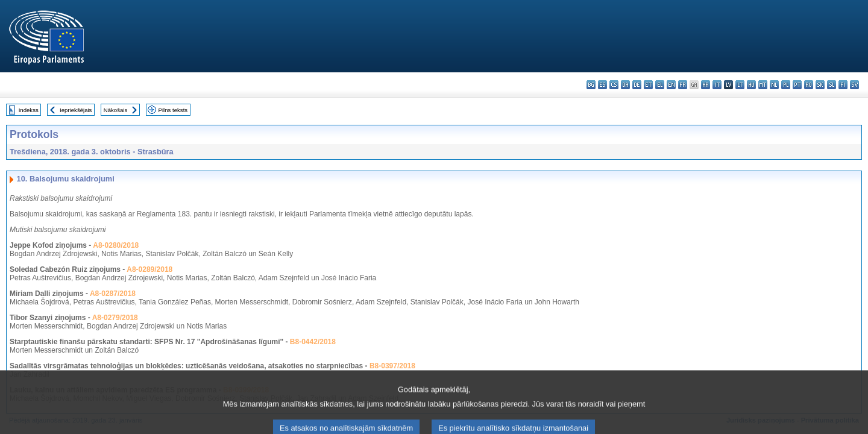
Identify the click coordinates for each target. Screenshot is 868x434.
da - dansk (625, 85)
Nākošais (115, 110)
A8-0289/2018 (149, 269)
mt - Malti (763, 85)
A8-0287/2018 (113, 294)
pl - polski (786, 85)
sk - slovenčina (820, 85)
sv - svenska (854, 85)
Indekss (29, 110)
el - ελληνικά (660, 85)
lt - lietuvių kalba (740, 85)
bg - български (591, 85)
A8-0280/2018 (116, 245)
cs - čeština (614, 85)
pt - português (797, 85)
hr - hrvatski (706, 85)
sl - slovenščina (832, 85)
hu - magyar (751, 85)
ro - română (809, 85)
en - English (671, 85)
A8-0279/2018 (115, 318)
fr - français (683, 85)
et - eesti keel (648, 85)
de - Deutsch (637, 85)
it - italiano (717, 85)
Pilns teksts (173, 110)
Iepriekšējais (76, 110)
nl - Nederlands (774, 85)
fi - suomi (843, 85)
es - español (602, 85)
